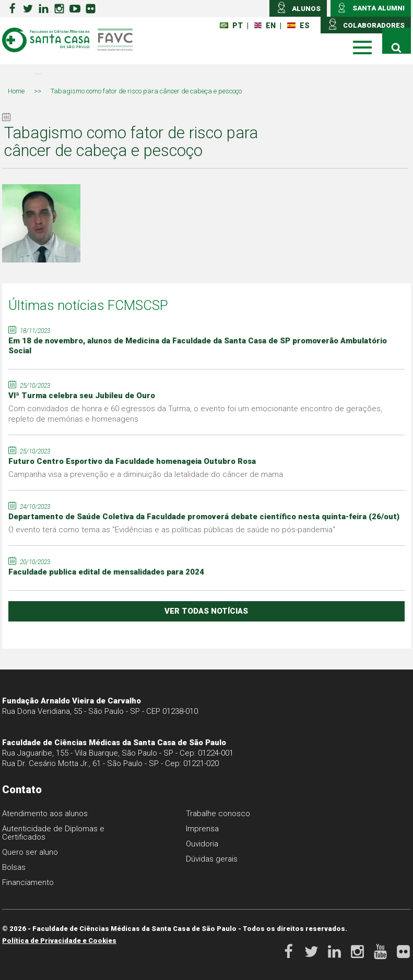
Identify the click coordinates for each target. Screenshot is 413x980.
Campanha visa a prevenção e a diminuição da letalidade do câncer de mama (146, 474)
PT (231, 26)
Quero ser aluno (30, 852)
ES (298, 26)
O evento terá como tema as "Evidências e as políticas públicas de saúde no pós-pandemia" (172, 530)
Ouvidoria (202, 844)
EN (265, 26)
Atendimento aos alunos (45, 814)
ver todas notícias (206, 611)
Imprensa (202, 829)
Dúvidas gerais (212, 859)
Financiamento (28, 882)
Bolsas (14, 867)
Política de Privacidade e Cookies (59, 941)
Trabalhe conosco (218, 814)
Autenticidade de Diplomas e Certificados (53, 833)
